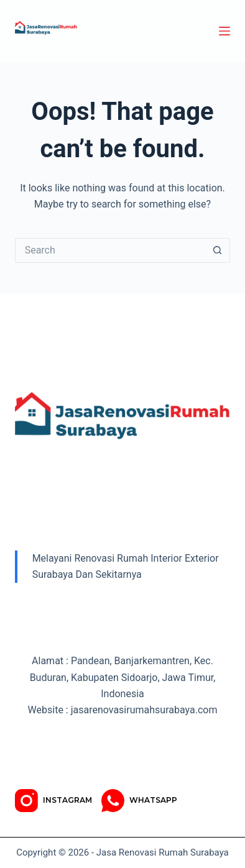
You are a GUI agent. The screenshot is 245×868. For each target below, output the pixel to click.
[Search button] (218, 250)
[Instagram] (53, 801)
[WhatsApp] (139, 801)
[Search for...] (110, 250)
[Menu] (224, 31)
